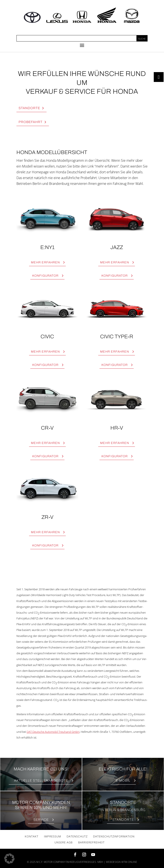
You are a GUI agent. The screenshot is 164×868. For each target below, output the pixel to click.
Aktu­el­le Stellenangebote (41, 780)
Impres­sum (53, 836)
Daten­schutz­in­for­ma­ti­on (114, 836)
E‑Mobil (123, 780)
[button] (9, 859)
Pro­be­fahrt (31, 122)
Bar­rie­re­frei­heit (91, 842)
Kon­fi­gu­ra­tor (45, 276)
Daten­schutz (77, 836)
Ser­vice (41, 820)
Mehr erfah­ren (45, 262)
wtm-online (129, 862)
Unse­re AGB (64, 842)
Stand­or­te (29, 108)
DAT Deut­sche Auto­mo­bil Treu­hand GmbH (53, 732)
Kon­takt (32, 836)
